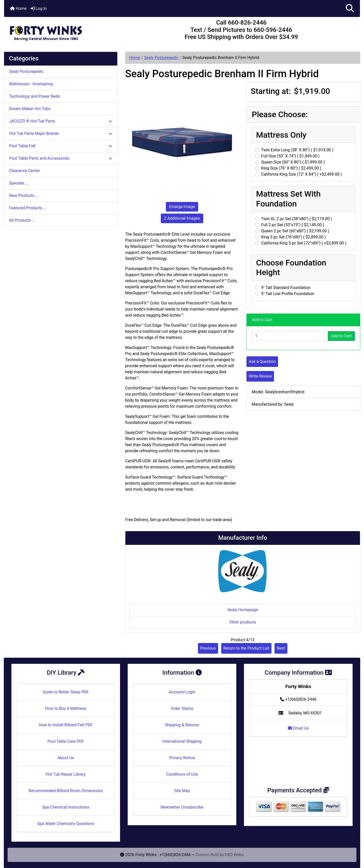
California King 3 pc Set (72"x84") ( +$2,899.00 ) (304, 243)
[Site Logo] (63, 31)
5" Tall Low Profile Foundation (288, 294)
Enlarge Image (182, 207)
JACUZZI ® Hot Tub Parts (61, 121)
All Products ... (22, 220)
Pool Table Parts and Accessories (61, 158)
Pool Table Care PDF (66, 741)
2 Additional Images (182, 218)
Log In (39, 8)
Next (281, 648)
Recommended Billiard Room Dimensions (66, 791)
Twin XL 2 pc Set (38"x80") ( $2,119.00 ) (297, 219)
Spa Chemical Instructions (66, 807)
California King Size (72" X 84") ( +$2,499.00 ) (301, 174)
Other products (243, 622)
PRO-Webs (234, 855)
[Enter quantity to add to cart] (290, 336)
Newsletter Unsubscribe (182, 807)
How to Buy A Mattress (66, 708)
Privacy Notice (182, 758)
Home (18, 8)
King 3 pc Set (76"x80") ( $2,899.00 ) (293, 237)
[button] (350, 8)
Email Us (298, 728)
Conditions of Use (182, 774)
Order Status (182, 708)
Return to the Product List (246, 648)
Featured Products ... (28, 208)
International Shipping (182, 741)
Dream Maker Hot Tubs (30, 109)
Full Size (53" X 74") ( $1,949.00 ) (290, 156)
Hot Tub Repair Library (66, 774)
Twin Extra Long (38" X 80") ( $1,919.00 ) (297, 150)
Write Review (260, 376)
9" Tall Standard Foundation (286, 288)
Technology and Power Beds (35, 96)
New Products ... (24, 195)
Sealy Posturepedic (161, 58)
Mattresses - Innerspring (31, 84)
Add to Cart (341, 336)
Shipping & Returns (182, 725)
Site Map (182, 791)
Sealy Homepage (243, 610)
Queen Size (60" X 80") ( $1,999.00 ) (293, 162)
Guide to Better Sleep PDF (66, 692)
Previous (208, 648)
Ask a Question (262, 361)
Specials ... (19, 183)
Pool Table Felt (61, 146)
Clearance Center (25, 171)
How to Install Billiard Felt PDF (66, 725)
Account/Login (182, 692)
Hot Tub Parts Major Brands (61, 133)
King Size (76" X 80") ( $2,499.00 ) (291, 168)
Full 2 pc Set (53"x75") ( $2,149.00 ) (293, 225)
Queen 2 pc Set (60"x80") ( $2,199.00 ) (295, 231)
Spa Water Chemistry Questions (66, 824)
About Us (66, 758)
